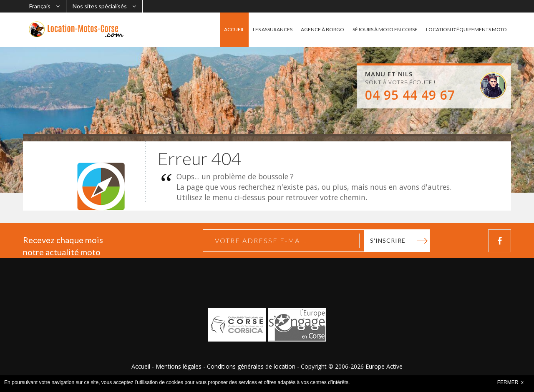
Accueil (141, 366)
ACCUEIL (234, 29)
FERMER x (510, 382)
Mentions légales (179, 366)
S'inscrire (388, 240)
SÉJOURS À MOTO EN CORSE (385, 29)
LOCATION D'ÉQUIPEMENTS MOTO (466, 29)
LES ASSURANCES (273, 29)
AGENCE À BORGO (322, 29)
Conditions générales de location (251, 366)
